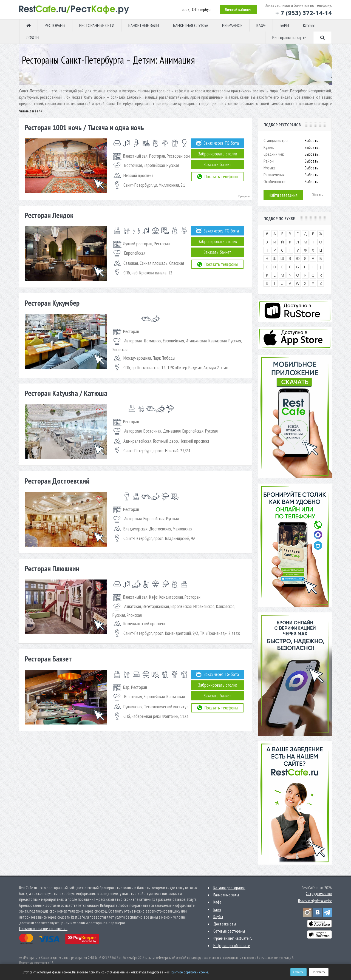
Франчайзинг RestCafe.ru (233, 938)
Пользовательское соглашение (43, 929)
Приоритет (244, 196)
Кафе (217, 902)
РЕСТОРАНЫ (55, 25)
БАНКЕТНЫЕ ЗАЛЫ (144, 25)
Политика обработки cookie (315, 901)
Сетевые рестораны (229, 931)
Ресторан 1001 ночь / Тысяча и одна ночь (84, 127)
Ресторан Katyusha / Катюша (66, 393)
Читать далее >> (31, 111)
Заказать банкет (217, 164)
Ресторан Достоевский (57, 481)
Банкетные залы (226, 895)
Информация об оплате (232, 946)
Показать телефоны (217, 177)
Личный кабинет (238, 10)
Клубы (218, 917)
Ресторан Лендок (49, 215)
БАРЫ (284, 25)
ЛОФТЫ (33, 38)
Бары (217, 909)
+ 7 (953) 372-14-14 (304, 13)
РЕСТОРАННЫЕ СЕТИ (97, 25)
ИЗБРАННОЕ (232, 25)
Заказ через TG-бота (217, 143)
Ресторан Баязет (48, 659)
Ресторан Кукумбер (52, 303)
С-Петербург (202, 9)
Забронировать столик (218, 154)
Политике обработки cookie (189, 972)
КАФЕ (261, 25)
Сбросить (317, 195)
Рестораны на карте (289, 38)
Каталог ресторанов (229, 888)
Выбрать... (312, 140)
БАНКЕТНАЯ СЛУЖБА (191, 25)
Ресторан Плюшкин (52, 568)
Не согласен (319, 972)
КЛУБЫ (309, 25)
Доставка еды (225, 924)
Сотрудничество (319, 894)
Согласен (298, 972)
